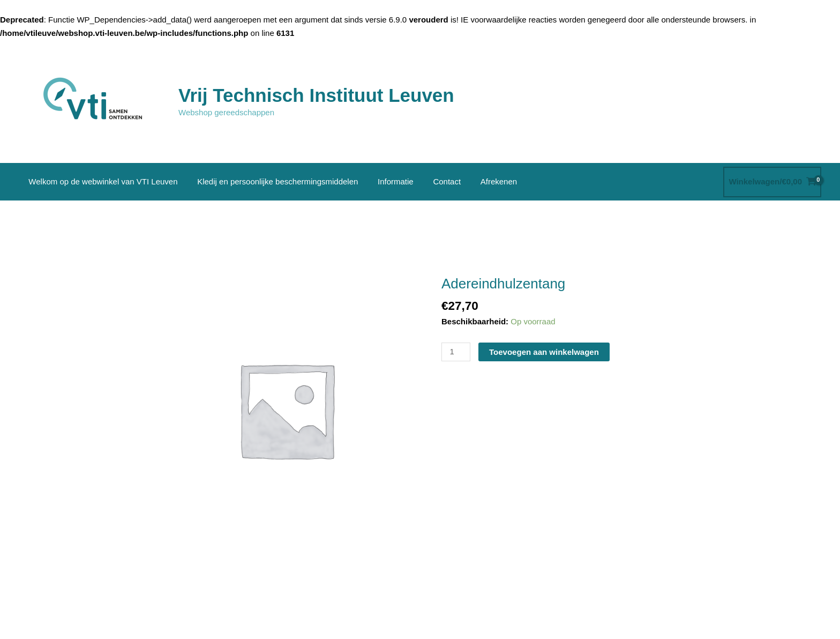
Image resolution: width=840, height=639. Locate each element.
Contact (434, 181)
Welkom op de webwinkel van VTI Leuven (101, 181)
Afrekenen (483, 181)
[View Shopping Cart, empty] (772, 182)
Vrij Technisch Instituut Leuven (316, 95)
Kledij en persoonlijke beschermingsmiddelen (272, 181)
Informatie (387, 181)
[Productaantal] (456, 352)
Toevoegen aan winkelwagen (544, 352)
